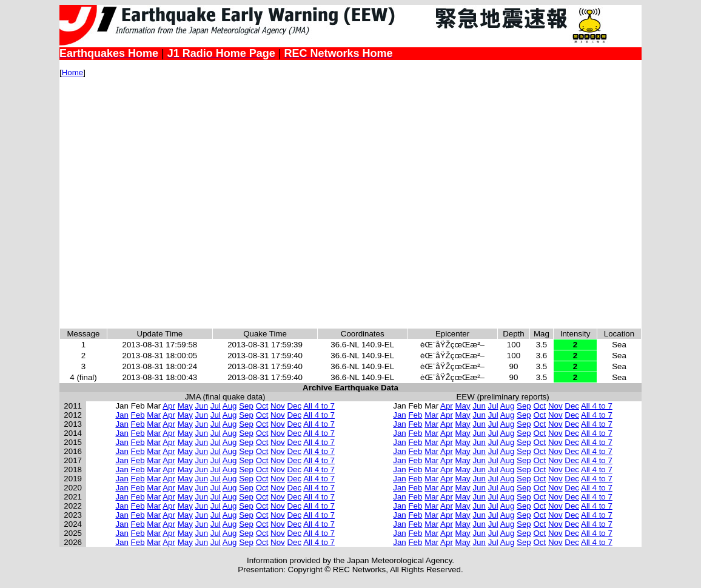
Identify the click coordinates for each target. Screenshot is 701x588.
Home (73, 72)
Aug (230, 406)
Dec (294, 406)
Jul (216, 406)
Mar (154, 415)
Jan (122, 415)
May (185, 406)
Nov (278, 406)
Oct (262, 406)
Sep (246, 406)
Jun (202, 406)
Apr (169, 406)
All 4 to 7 (319, 406)
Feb (138, 415)
